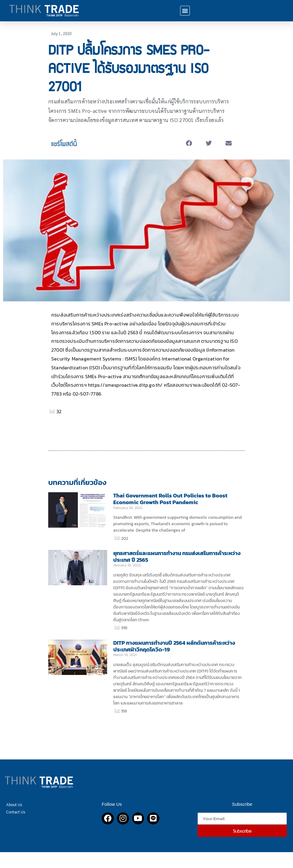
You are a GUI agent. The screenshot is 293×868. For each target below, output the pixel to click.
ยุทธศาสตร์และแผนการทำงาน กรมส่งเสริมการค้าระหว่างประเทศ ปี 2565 (177, 556)
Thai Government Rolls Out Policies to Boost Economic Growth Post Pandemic (170, 499)
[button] (185, 11)
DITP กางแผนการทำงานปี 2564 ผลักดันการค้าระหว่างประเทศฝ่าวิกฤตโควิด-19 (174, 646)
